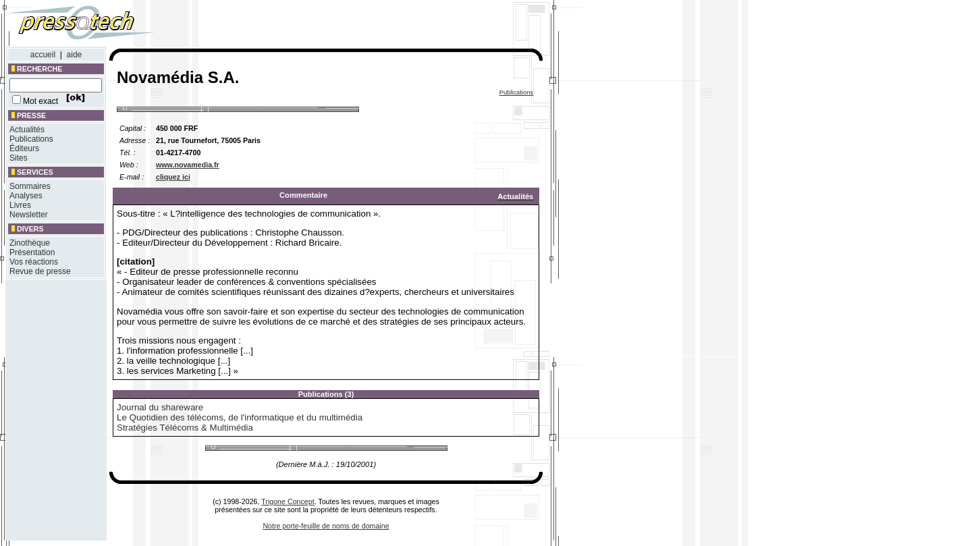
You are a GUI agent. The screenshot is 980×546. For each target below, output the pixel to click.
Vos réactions (34, 262)
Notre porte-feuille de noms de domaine (326, 526)
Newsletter (29, 215)
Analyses (26, 196)
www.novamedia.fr (188, 165)
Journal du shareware (160, 407)
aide (75, 55)
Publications (31, 139)
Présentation (32, 252)
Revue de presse (40, 271)
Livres (20, 205)
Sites (19, 158)
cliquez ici (173, 177)
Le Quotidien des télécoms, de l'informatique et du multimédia (240, 417)
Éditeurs (24, 148)
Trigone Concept (288, 501)
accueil (43, 55)
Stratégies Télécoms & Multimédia (185, 428)
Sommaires (30, 186)
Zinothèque (30, 243)
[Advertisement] (363, 26)
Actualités (27, 130)
